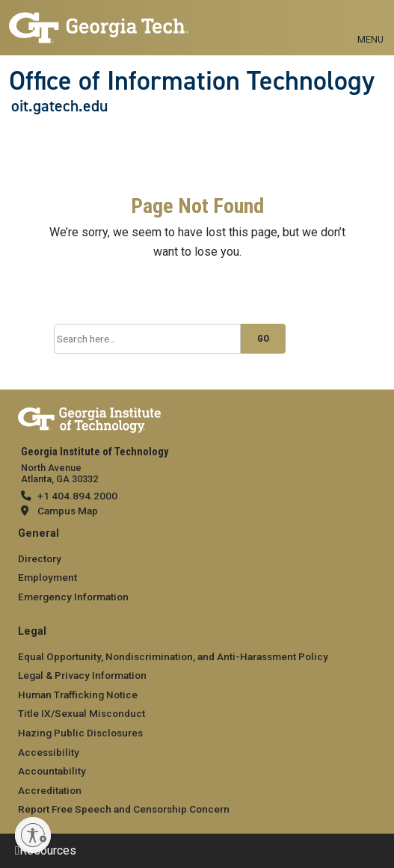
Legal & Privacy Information (82, 675)
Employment (47, 577)
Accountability (52, 771)
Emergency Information (73, 597)
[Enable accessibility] (33, 835)
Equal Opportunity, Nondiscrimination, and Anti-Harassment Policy (173, 656)
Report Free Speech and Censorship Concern (124, 809)
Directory (40, 558)
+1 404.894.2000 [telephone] (77, 496)
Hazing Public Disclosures (80, 733)
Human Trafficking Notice (78, 695)
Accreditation (50, 790)
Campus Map (68, 511)
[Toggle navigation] (370, 22)
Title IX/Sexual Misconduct (81, 713)
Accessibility (49, 752)
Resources (48, 850)
